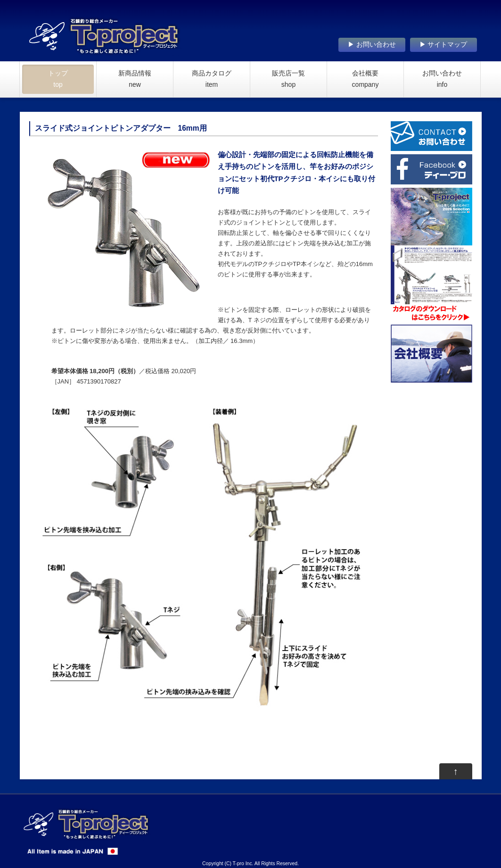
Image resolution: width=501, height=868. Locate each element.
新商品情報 (135, 79)
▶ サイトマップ (444, 44)
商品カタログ (212, 79)
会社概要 (365, 79)
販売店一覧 (288, 79)
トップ (58, 79)
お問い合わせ (442, 79)
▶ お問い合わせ (372, 44)
